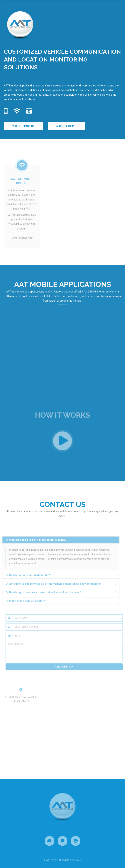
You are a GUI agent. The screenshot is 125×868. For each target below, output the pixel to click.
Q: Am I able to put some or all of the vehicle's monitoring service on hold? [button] (52, 584)
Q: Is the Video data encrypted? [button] (24, 601)
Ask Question (65, 667)
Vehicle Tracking (23, 126)
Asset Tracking (66, 126)
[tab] (60, 540)
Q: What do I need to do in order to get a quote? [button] (35, 540)
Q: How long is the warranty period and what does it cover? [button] (42, 592)
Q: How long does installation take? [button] (27, 575)
